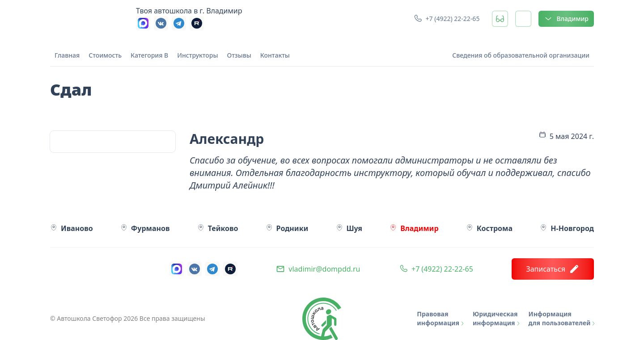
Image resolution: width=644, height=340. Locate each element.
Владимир (566, 19)
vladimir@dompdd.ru (324, 269)
